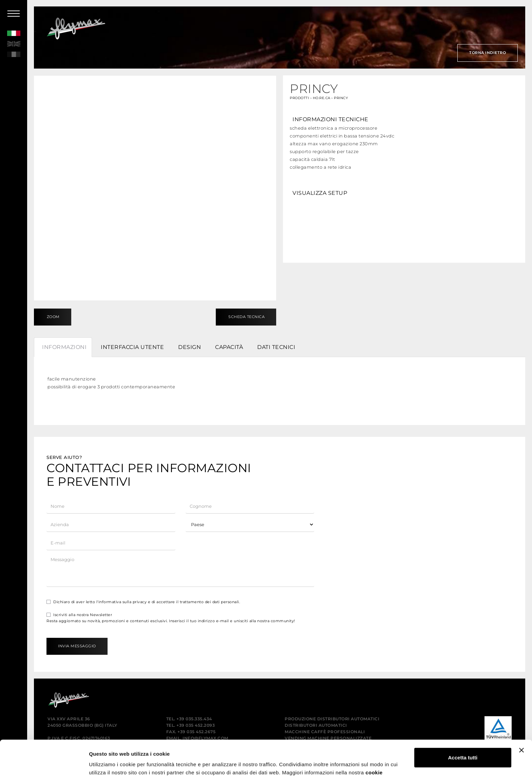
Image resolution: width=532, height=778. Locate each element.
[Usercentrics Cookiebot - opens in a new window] (44, 765)
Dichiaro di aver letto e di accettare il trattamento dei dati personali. (143, 602)
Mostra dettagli (107, 765)
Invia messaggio (77, 646)
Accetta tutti (463, 723)
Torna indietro (488, 53)
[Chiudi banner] (521, 716)
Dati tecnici (276, 347)
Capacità (229, 347)
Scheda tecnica (246, 317)
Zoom (53, 317)
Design (189, 347)
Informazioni (64, 347)
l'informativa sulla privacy (122, 602)
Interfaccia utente (132, 347)
